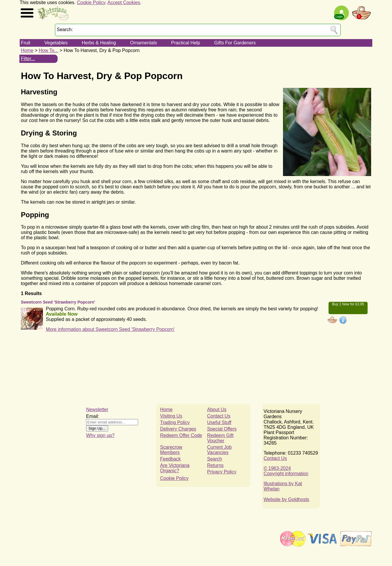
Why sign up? (100, 435)
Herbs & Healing (99, 43)
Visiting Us (171, 416)
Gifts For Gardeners (235, 43)
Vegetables (56, 43)
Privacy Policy (222, 472)
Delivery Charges (178, 429)
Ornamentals (144, 43)
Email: (93, 416)
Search (215, 459)
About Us (217, 410)
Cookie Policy (91, 2)
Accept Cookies (124, 2)
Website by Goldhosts (286, 499)
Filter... (28, 59)
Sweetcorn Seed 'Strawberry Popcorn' (58, 302)
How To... (48, 50)
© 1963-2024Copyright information (286, 471)
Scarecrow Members (171, 450)
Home (27, 50)
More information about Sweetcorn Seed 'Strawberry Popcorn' (110, 329)
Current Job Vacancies (220, 450)
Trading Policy (175, 422)
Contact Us (219, 416)
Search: (65, 30)
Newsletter (97, 410)
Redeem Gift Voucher (220, 438)
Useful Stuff (219, 422)
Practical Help (186, 43)
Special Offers (222, 429)
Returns (215, 465)
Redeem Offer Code (181, 435)
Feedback (170, 459)
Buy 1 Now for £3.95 (348, 304)
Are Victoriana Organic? (175, 468)
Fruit (26, 43)
